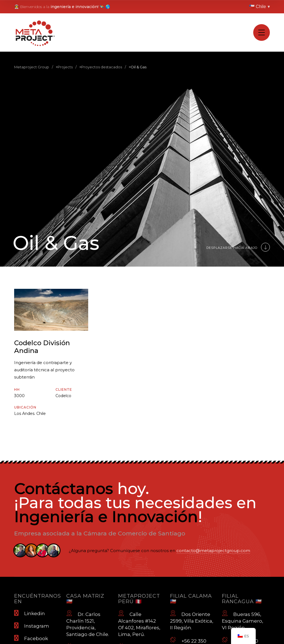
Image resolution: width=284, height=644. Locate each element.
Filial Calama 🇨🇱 (191, 599)
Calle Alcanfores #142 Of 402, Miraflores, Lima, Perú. (139, 623)
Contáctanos (64, 488)
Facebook (31, 638)
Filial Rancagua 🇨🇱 (242, 599)
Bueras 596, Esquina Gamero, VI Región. (243, 620)
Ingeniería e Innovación (106, 517)
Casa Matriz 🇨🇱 (85, 599)
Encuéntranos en (38, 599)
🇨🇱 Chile (259, 7)
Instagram (32, 626)
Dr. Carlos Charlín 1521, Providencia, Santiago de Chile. (88, 623)
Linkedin (30, 613)
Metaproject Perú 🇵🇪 (139, 599)
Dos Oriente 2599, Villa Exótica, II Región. (192, 620)
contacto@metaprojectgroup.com (213, 551)
